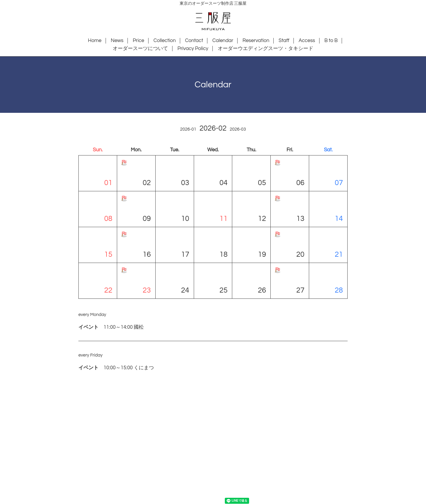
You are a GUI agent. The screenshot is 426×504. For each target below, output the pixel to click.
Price (139, 41)
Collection (165, 41)
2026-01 (188, 129)
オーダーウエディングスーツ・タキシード (266, 49)
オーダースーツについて (140, 49)
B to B (331, 41)
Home (95, 41)
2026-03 (238, 129)
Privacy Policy (193, 49)
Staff (284, 41)
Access (307, 41)
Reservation (256, 41)
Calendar (223, 41)
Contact (194, 41)
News (117, 41)
